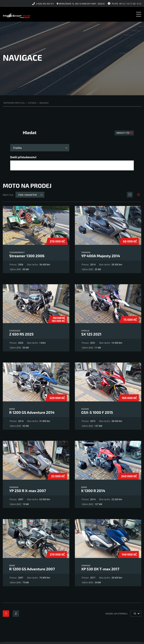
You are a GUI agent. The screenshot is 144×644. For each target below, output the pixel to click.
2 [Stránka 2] (16, 613)
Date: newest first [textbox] (28, 195)
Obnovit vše (123, 133)
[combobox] (40, 148)
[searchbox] (15, 166)
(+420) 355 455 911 (45, 4)
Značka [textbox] (17, 148)
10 (135, 614)
